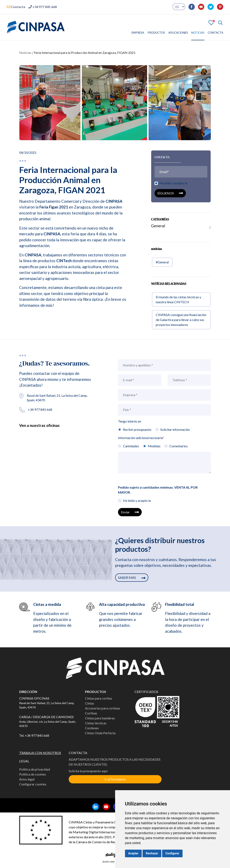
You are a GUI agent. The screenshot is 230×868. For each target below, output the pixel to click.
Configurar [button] (172, 853)
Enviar (130, 512)
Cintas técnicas (96, 723)
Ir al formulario (115, 779)
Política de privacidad (35, 769)
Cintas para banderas (100, 718)
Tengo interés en (130, 421)
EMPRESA (138, 33)
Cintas (90, 703)
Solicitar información (175, 429)
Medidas (154, 446)
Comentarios (179, 446)
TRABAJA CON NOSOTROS (40, 753)
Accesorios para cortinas (103, 708)
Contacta (16, 7)
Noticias (25, 53)
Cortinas (91, 713)
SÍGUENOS (170, 195)
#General (162, 264)
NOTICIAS (198, 33)
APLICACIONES (178, 33)
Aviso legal (27, 779)
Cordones (92, 728)
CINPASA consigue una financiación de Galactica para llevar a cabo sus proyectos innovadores (181, 322)
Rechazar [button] (152, 853)
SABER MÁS (132, 577)
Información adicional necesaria (141, 438)
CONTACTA (215, 33)
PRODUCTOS (156, 33)
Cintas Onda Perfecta (100, 733)
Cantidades (131, 446)
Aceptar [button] (133, 853)
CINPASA (114, 203)
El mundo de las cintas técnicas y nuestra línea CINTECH (178, 301)
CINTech (64, 263)
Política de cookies (33, 774)
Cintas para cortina (98, 698)
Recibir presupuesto (137, 429)
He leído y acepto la (173, 185)
